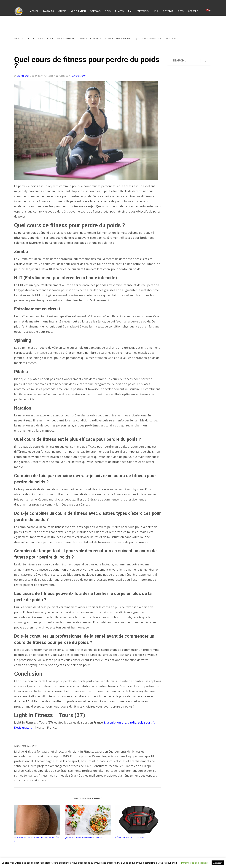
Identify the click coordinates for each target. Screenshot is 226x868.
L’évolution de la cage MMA (130, 838)
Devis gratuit (23, 727)
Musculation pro (115, 722)
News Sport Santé (79, 76)
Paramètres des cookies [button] (194, 863)
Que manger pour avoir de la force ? (84, 838)
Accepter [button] (218, 863)
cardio (132, 722)
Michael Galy (23, 76)
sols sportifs (146, 722)
